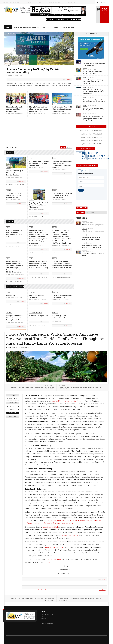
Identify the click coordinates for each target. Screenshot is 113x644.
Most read (80, 213)
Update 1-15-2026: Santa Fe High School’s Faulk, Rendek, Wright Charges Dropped (93, 118)
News (40, 2)
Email (16, 399)
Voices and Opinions (15, 286)
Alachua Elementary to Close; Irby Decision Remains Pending (34, 71)
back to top (102, 590)
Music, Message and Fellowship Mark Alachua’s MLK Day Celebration (93, 82)
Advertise (29, 2)
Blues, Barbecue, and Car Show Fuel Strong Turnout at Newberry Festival (39, 109)
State (9, 221)
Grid (63, 147)
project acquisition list (70, 535)
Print (10, 399)
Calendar (48, 28)
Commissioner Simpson (54, 559)
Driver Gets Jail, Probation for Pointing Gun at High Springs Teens (39, 163)
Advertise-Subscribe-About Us (27, 28)
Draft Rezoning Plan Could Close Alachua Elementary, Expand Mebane (62, 109)
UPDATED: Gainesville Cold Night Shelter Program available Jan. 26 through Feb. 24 (94, 92)
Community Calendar (54, 2)
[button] (68, 34)
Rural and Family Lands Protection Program (68, 401)
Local (9, 152)
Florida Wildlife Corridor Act (54, 547)
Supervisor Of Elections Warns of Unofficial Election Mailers (15, 195)
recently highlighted (50, 527)
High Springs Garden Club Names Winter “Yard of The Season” (39, 205)
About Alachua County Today (11, 2)
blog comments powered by (34, 590)
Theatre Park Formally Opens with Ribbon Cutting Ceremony (15, 109)
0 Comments (68, 80)
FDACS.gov (47, 562)
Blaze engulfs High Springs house (93, 225)
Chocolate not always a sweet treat (93, 231)
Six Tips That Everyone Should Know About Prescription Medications (15, 318)
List (69, 147)
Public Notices (71, 2)
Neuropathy (11, 295)
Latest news (90, 213)
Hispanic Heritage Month (39, 316)
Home (8, 27)
